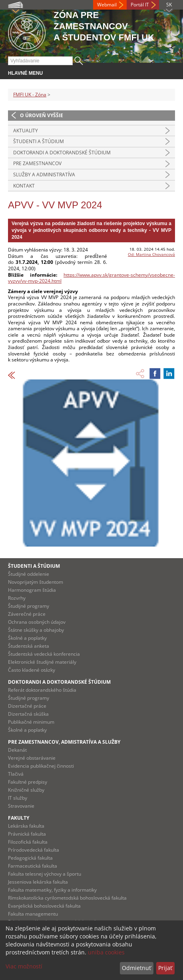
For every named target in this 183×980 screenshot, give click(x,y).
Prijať (165, 968)
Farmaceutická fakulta (33, 866)
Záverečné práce (27, 614)
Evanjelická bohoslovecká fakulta (44, 906)
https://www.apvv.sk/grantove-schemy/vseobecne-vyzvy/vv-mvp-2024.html (91, 278)
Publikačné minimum (31, 722)
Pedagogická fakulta (30, 858)
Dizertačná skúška (28, 714)
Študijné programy (29, 606)
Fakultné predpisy (28, 782)
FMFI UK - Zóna (30, 95)
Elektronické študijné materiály (42, 662)
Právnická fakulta (27, 834)
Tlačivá (16, 774)
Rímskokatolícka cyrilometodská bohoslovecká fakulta (67, 898)
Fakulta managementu (33, 914)
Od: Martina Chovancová (151, 254)
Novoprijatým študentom (36, 582)
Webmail (107, 5)
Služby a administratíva (44, 175)
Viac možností (24, 966)
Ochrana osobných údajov (37, 622)
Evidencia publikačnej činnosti (41, 766)
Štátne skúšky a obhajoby (36, 630)
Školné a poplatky (27, 638)
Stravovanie (21, 806)
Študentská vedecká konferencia (44, 654)
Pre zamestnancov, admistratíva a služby (64, 742)
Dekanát (17, 750)
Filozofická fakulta (28, 842)
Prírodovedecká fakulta (34, 850)
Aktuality (26, 131)
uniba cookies (106, 952)
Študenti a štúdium (39, 141)
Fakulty (19, 818)
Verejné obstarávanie (32, 758)
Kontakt (24, 186)
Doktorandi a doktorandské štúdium (62, 153)
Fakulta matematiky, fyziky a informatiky (52, 890)
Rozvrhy (17, 598)
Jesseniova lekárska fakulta (38, 882)
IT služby (18, 798)
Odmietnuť (136, 968)
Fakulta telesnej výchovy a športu (45, 874)
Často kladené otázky (32, 670)
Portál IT (140, 5)
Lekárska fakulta (26, 826)
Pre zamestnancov (37, 163)
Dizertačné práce (27, 706)
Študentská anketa (29, 646)
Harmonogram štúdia (32, 590)
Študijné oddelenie (29, 574)
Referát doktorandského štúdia (42, 690)
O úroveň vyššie (42, 115)
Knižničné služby (26, 790)
